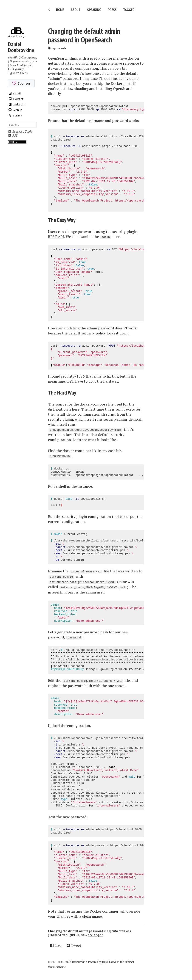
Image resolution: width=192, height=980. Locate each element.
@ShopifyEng (27, 57)
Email (15, 93)
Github (15, 110)
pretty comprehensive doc (112, 58)
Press (112, 10)
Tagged (129, 10)
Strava (15, 115)
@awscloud (15, 65)
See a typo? (96, 935)
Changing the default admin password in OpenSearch (84, 35)
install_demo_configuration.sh (80, 414)
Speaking (94, 10)
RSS (13, 136)
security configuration (79, 68)
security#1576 (73, 376)
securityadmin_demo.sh (123, 419)
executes (133, 409)
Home (60, 10)
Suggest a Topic (20, 132)
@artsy (19, 69)
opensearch (59, 48)
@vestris (15, 73)
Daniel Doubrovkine (21, 47)
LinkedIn (17, 104)
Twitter (16, 99)
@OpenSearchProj (20, 61)
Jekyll (105, 962)
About (76, 10)
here (76, 409)
